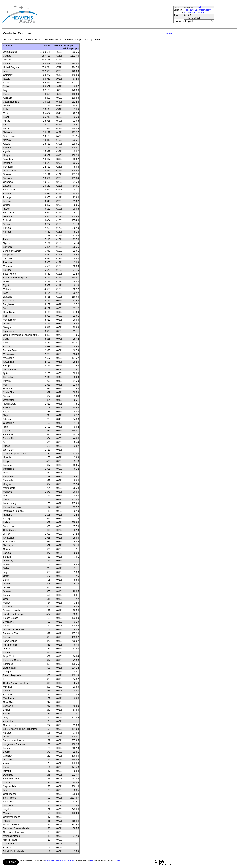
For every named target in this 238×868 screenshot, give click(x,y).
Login (199, 7)
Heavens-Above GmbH (65, 860)
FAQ (92, 860)
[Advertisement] (107, 14)
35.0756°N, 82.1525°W (194, 12)
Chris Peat (50, 860)
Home (169, 33)
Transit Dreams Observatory (197, 10)
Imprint (117, 860)
